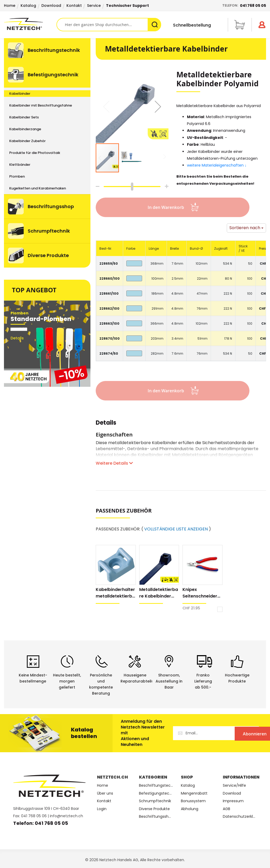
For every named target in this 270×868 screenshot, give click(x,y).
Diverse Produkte (154, 809)
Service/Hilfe (234, 786)
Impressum (233, 801)
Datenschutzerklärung (240, 817)
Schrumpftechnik (155, 801)
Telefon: (244, 6)
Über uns (105, 793)
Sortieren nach (245, 228)
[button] (158, 107)
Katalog (28, 6)
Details (106, 423)
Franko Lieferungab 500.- (203, 681)
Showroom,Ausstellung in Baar (169, 681)
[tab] (106, 425)
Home (10, 6)
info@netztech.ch (66, 816)
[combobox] (109, 25)
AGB (226, 809)
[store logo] (30, 24)
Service (94, 6)
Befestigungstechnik (156, 793)
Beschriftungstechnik (156, 786)
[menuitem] (47, 50)
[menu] (47, 153)
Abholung (190, 809)
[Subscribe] (237, 733)
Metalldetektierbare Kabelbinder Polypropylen (159, 593)
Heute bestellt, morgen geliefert (67, 681)
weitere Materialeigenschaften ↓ (217, 165)
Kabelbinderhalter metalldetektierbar (115, 593)
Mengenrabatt (194, 793)
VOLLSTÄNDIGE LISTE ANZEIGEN (176, 529)
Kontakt (74, 6)
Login (102, 809)
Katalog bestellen (84, 733)
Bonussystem (193, 801)
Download (51, 6)
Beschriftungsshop (156, 817)
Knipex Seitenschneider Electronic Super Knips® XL (200, 593)
